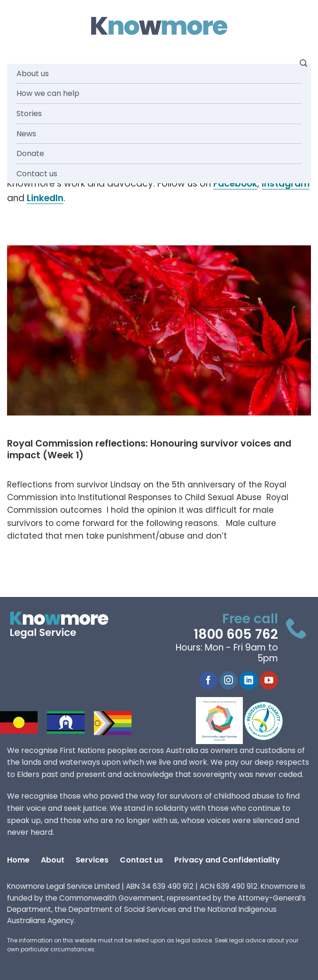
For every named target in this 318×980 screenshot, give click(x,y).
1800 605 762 (236, 634)
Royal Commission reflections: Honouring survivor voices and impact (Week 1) (149, 450)
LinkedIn (45, 198)
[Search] (303, 63)
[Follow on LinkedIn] (249, 681)
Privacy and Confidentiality (227, 860)
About (53, 860)
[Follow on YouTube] (269, 681)
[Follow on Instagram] (229, 681)
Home (18, 860)
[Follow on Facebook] (208, 681)
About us (33, 74)
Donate (30, 153)
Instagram (286, 184)
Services (92, 860)
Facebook (235, 184)
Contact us (37, 174)
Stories (29, 114)
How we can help (48, 93)
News (26, 134)
